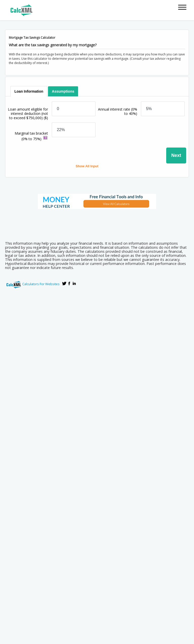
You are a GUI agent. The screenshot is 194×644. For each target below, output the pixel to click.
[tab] (29, 91)
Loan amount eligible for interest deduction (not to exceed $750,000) (28, 113)
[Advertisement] (97, 223)
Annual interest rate (118, 111)
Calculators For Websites (41, 284)
